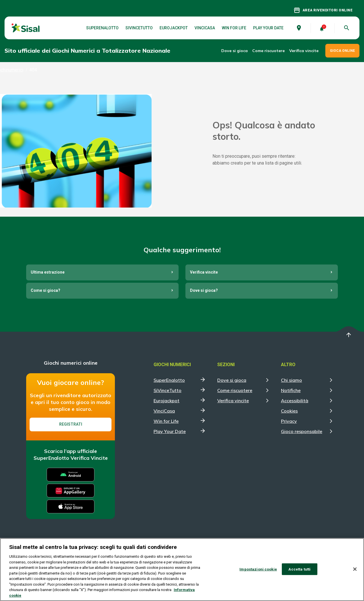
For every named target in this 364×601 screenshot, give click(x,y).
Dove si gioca (234, 51)
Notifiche (291, 390)
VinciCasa (205, 28)
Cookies (289, 411)
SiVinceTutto (139, 28)
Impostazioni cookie (258, 572)
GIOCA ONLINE (342, 51)
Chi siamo (291, 380)
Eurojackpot (174, 28)
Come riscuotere (268, 51)
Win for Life (234, 28)
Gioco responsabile (302, 431)
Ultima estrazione (48, 272)
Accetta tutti (299, 572)
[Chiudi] (355, 572)
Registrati (71, 424)
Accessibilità (295, 401)
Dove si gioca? (204, 290)
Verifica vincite (304, 51)
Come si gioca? (45, 290)
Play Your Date (268, 28)
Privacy (289, 421)
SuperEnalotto (102, 28)
